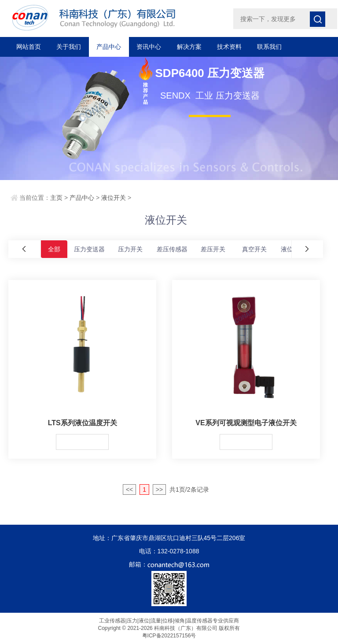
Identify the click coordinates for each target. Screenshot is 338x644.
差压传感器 (172, 249)
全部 (54, 249)
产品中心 (109, 47)
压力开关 (130, 249)
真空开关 (254, 249)
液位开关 (114, 198)
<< (129, 489)
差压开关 (213, 249)
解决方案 (189, 47)
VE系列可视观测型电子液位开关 (246, 423)
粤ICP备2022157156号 (169, 636)
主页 (56, 198)
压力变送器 (89, 249)
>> (159, 489)
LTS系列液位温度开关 (83, 423)
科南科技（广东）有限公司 (113, 18)
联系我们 (269, 47)
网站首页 (29, 47)
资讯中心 (149, 47)
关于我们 (69, 47)
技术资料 (229, 47)
